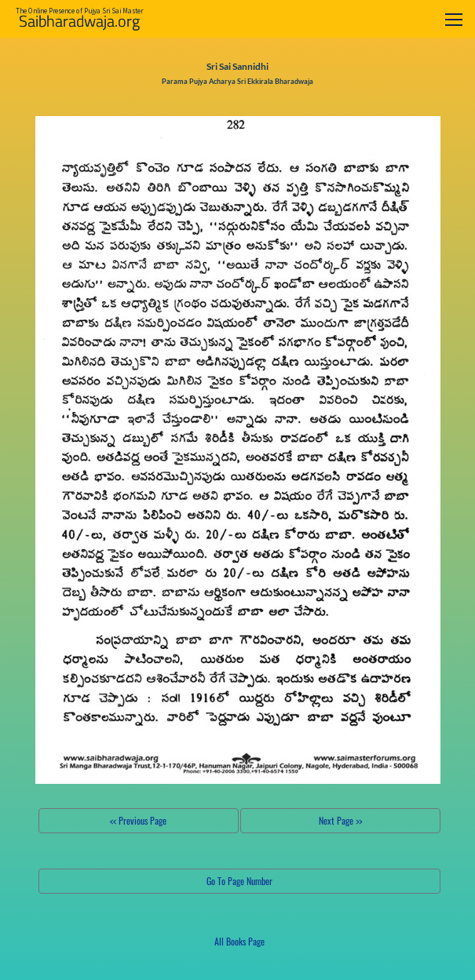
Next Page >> (340, 820)
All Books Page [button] (239, 941)
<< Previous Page (138, 820)
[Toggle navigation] (454, 19)
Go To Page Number (239, 881)
